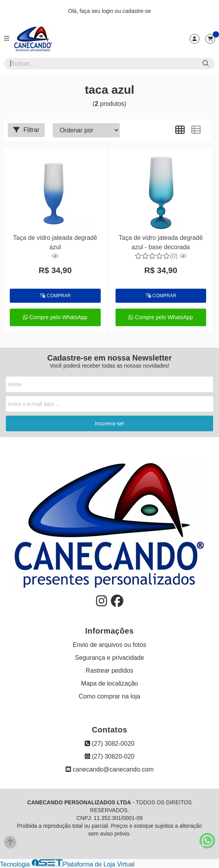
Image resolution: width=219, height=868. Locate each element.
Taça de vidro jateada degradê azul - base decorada (161, 242)
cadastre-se (137, 11)
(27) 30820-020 (110, 756)
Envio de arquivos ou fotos (109, 645)
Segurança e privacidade (109, 658)
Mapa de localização (110, 683)
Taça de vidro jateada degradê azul (55, 242)
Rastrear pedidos (110, 671)
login (108, 11)
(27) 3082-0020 (110, 744)
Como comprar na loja (109, 696)
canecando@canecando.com (110, 769)
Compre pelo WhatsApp (55, 317)
